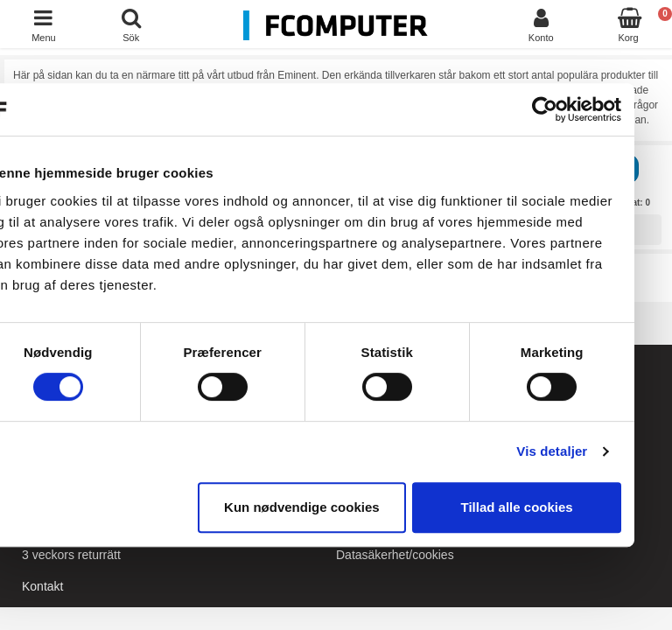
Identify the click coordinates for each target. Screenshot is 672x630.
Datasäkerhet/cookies (395, 555)
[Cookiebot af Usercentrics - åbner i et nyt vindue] (575, 109)
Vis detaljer (583, 451)
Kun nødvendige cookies (332, 507)
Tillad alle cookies (548, 507)
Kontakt (42, 586)
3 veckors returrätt (71, 555)
